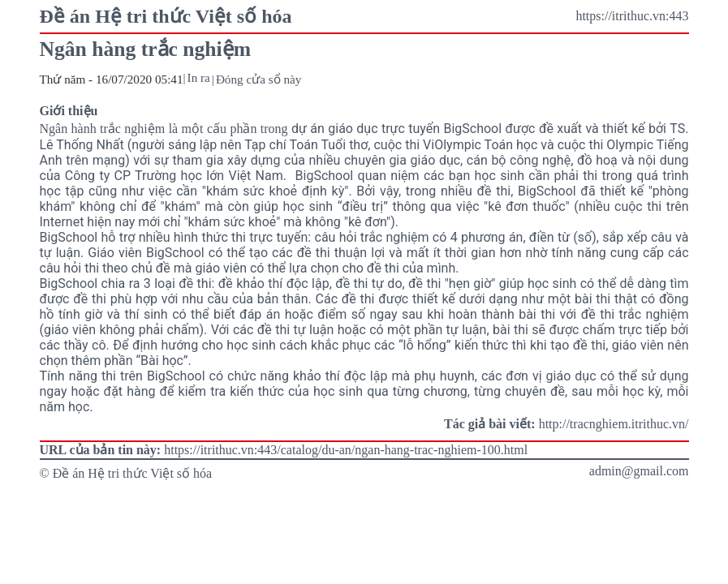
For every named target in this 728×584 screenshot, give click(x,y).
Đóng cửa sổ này (258, 79)
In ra (199, 77)
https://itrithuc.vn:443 (632, 16)
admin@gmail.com (639, 471)
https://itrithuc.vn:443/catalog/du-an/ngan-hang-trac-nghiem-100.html (346, 450)
